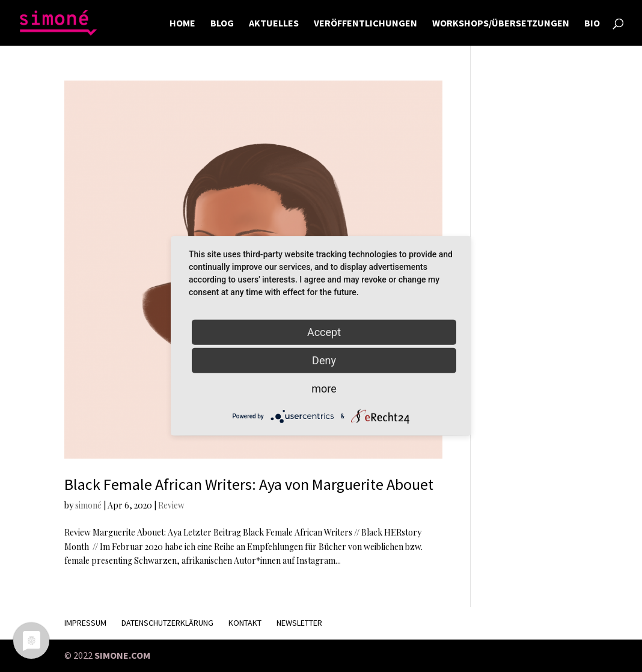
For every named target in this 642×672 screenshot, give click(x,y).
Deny (324, 360)
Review (171, 505)
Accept (324, 332)
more (324, 389)
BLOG (222, 24)
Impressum (85, 623)
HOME (182, 24)
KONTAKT (245, 623)
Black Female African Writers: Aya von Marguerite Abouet (249, 484)
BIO (592, 24)
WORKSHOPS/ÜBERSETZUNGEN (501, 24)
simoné (88, 505)
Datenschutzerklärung (167, 623)
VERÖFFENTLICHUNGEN (365, 24)
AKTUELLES (274, 24)
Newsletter (299, 623)
